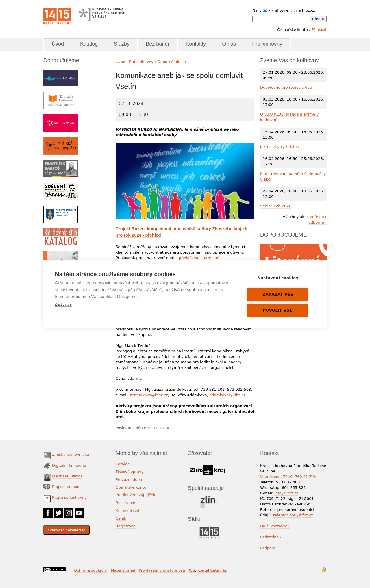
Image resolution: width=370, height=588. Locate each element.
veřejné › (318, 217)
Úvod (58, 44)
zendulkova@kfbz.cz (149, 395)
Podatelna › (271, 537)
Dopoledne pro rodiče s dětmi (288, 87)
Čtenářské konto (131, 487)
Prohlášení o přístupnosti (162, 570)
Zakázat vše (281, 295)
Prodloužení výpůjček (136, 495)
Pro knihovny (267, 44)
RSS (191, 570)
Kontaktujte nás (212, 570)
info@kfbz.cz (286, 493)
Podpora (268, 548)
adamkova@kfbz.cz (227, 395)
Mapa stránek (123, 570)
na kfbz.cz (306, 10)
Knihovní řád (127, 510)
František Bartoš (67, 476)
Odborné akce (170, 62)
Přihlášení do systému (324, 570)
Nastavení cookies (281, 278)
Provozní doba (129, 480)
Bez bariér (158, 44)
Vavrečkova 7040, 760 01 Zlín (288, 477)
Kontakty (196, 44)
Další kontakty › (275, 526)
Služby (122, 44)
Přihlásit (319, 30)
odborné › (318, 222)
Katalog (89, 44)
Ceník (121, 518)
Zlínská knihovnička (71, 454)
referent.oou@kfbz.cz (293, 515)
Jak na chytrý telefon (280, 147)
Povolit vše (280, 310)
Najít (257, 10)
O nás (229, 44)
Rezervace (125, 503)
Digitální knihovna (69, 465)
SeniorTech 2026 (276, 206)
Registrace (126, 526)
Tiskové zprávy (130, 472)
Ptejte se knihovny (69, 497)
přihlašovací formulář (199, 258)
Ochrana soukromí (91, 570)
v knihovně (278, 10)
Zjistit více (63, 305)
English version (66, 487)
